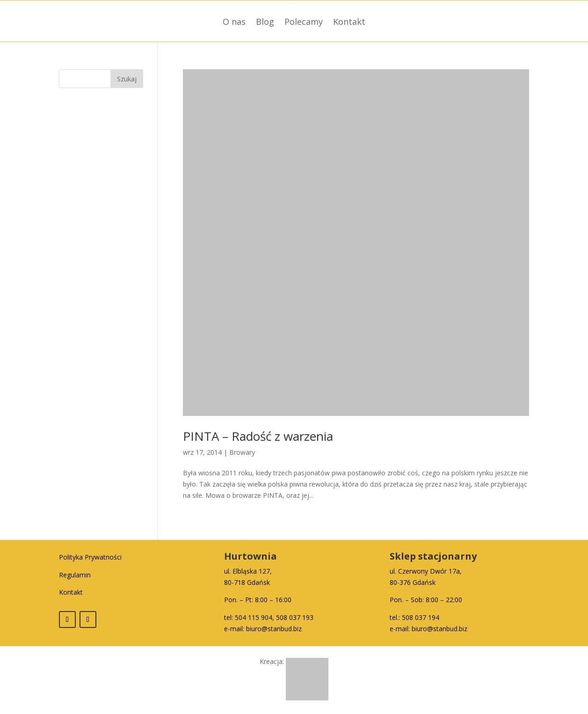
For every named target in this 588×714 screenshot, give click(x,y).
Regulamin (75, 575)
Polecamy (304, 22)
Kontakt (349, 22)
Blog (265, 22)
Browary (242, 452)
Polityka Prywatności (90, 557)
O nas (234, 22)
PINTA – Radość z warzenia (258, 436)
